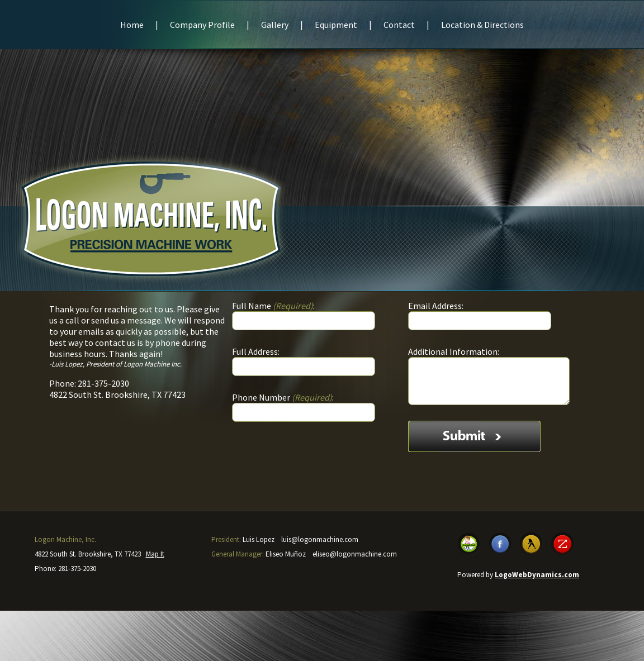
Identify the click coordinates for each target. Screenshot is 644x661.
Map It (155, 554)
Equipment (336, 25)
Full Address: (256, 351)
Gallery (275, 25)
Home (132, 25)
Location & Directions (482, 25)
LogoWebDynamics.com (537, 575)
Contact (399, 25)
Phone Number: (283, 397)
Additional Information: (454, 351)
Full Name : (273, 306)
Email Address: (436, 306)
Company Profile (202, 25)
